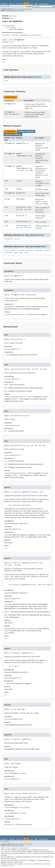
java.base (13, 16)
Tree (36, 4)
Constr (22, 9)
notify (47, 250)
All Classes (5, 6)
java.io (12, 18)
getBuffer (20, 193)
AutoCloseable (35, 35)
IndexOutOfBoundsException (15, 397)
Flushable (15, 35)
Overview (4, 4)
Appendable (24, 35)
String (7, 199)
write (18, 207)
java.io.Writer (11, 27)
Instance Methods (26, 131)
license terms (29, 864)
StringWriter (10, 104)
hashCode (39, 250)
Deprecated (43, 4)
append (19, 143)
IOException (33, 793)
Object (43, 246)
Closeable (6, 35)
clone (7, 250)
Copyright (4, 860)
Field (17, 9)
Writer (12, 42)
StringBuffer (10, 193)
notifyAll (8, 252)
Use (32, 4)
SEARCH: (29, 7)
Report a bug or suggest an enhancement (15, 848)
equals (13, 250)
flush (18, 189)
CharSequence (22, 156)
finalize (21, 250)
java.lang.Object (9, 26)
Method (29, 9)
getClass (30, 250)
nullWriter (9, 239)
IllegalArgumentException (15, 314)
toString (20, 199)
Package (19, 4)
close (18, 181)
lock (6, 81)
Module (12, 4)
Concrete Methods (13, 134)
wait (16, 252)
